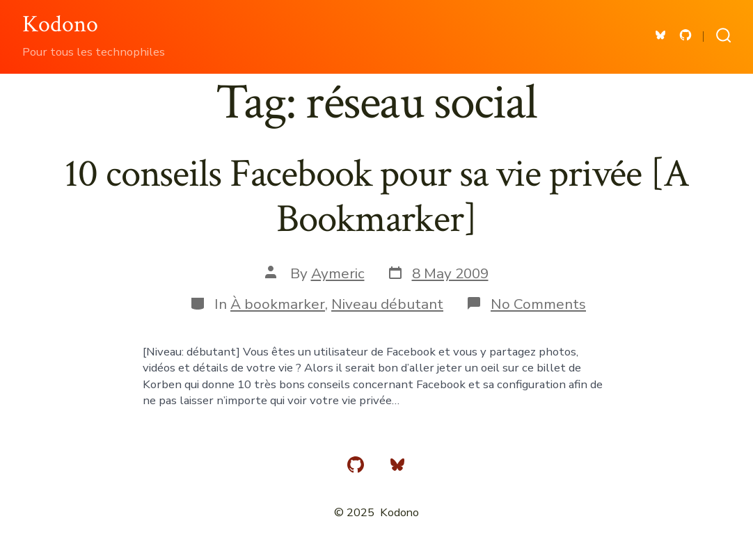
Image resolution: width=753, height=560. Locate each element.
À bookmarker (278, 304)
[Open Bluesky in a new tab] (660, 35)
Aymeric (338, 273)
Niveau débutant (387, 304)
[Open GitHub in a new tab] (685, 35)
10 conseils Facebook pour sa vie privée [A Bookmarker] (376, 197)
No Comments (538, 304)
